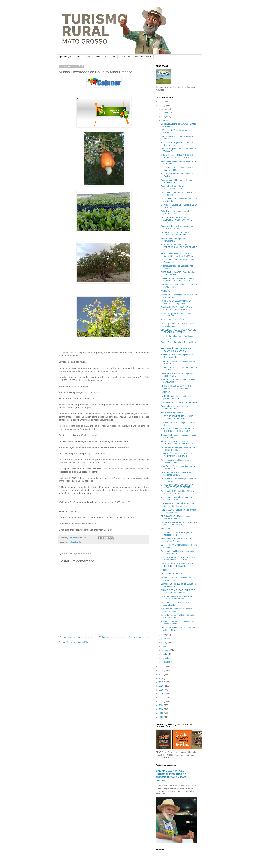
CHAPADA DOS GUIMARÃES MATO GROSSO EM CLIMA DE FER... (177, 280)
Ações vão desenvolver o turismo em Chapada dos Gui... (177, 227)
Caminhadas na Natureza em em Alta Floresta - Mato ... (177, 552)
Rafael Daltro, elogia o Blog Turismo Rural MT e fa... (177, 144)
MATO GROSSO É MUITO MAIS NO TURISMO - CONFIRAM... (177, 417)
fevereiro (166, 113)
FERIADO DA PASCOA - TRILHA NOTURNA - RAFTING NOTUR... (177, 255)
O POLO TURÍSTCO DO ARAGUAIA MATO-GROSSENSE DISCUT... (177, 486)
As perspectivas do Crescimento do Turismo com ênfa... (176, 461)
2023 (162, 705)
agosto (165, 646)
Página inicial (104, 637)
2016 (162, 678)
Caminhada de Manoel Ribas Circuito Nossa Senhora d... (177, 492)
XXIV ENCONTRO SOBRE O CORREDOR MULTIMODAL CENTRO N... (179, 247)
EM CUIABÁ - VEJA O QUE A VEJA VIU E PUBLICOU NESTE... (179, 331)
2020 (162, 694)
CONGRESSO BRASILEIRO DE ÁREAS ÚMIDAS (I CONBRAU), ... (179, 524)
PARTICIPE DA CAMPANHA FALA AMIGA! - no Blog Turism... (176, 302)
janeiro (165, 109)
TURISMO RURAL (143, 57)
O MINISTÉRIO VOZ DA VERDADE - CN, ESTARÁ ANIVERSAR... (177, 455)
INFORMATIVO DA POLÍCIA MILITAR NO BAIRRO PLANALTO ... (178, 505)
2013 (162, 667)
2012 (162, 106)
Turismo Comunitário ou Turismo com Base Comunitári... (177, 623)
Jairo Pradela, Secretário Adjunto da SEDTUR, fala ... (177, 169)
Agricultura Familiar (74, 542)
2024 (162, 709)
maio (164, 635)
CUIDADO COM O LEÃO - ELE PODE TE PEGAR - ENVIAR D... (178, 591)
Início (78, 57)
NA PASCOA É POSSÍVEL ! (173, 320)
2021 (162, 698)
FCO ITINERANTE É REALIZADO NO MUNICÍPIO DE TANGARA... (178, 559)
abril (164, 121)
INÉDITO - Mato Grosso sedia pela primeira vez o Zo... (176, 397)
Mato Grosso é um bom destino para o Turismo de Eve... (178, 467)
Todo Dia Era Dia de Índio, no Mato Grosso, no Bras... (176, 499)
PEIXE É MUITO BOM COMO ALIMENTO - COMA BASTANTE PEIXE (176, 220)
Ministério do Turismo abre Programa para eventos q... (177, 610)
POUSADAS (125, 57)
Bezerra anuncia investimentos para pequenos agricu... (177, 474)
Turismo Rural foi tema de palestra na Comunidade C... (177, 356)
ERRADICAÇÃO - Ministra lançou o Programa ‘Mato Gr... (176, 517)
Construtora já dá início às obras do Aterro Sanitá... (176, 604)
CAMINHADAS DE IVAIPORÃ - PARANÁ (179, 402)
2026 (162, 717)
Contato (98, 57)
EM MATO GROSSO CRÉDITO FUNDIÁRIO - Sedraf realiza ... (176, 234)
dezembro (166, 662)
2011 (162, 102)
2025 (162, 713)
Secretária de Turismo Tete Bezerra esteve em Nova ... (176, 540)
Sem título (165, 529)
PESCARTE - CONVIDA (172, 574)
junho (164, 639)
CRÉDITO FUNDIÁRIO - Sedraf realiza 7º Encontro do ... (178, 273)
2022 (162, 702)
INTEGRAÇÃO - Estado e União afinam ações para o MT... (178, 511)
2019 (162, 690)
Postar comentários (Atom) (78, 642)
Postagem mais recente (70, 637)
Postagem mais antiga (138, 637)
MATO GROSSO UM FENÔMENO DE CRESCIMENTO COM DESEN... (178, 430)
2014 (162, 671)
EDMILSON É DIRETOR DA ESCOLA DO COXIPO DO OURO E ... (178, 350)
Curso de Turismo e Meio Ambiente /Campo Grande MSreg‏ (176, 598)
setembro (166, 650)
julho (164, 643)
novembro (166, 658)
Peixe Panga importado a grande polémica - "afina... (175, 212)
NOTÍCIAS (166, 291)
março (164, 117)
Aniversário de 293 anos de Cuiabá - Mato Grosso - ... (177, 181)
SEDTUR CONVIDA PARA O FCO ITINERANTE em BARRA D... (176, 387)
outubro (165, 654)
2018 (162, 686)
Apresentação (65, 57)
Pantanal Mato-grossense (172, 412)
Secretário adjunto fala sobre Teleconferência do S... (174, 187)
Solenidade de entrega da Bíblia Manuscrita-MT (175, 240)
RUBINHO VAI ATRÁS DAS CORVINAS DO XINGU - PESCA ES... (178, 565)
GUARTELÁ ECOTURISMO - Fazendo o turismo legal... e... (179, 369)
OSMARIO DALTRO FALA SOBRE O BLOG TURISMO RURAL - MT (177, 156)
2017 (162, 682)
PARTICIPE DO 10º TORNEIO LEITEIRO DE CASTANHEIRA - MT (178, 443)
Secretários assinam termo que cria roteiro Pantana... (176, 407)
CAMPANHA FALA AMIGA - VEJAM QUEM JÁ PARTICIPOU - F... (177, 308)
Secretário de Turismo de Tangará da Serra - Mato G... (177, 375)
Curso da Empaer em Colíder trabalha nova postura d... (178, 616)
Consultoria (110, 57)
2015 (162, 674)
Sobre (87, 57)
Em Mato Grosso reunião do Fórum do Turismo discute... (178, 449)
